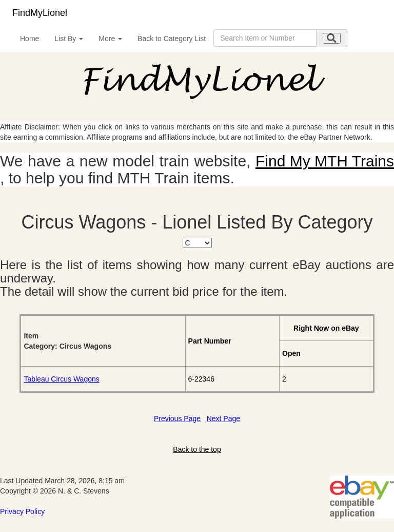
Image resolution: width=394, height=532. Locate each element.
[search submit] (332, 38)
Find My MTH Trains (325, 161)
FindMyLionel (40, 13)
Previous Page (177, 419)
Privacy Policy (22, 511)
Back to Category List (172, 39)
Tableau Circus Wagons (61, 379)
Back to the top (197, 449)
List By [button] (69, 39)
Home (29, 39)
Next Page (223, 419)
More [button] (110, 39)
